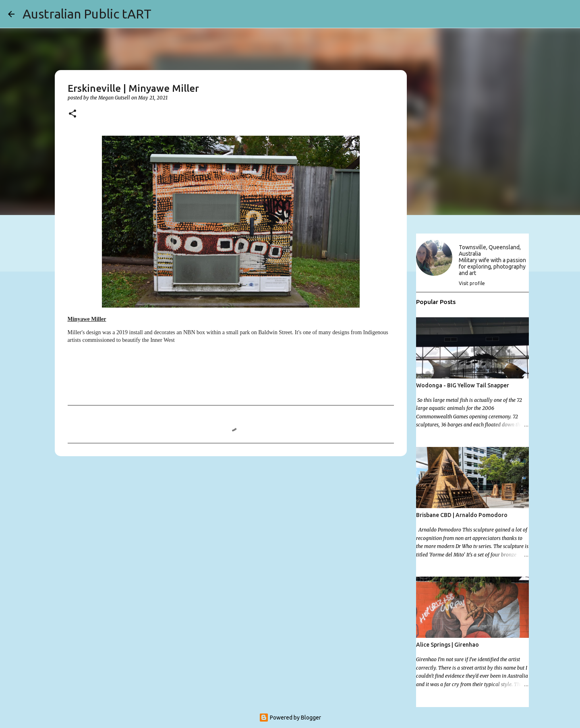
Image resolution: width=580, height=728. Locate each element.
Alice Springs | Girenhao (447, 645)
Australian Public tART (87, 14)
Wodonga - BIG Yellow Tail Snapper (463, 385)
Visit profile (472, 283)
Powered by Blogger (290, 718)
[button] (72, 114)
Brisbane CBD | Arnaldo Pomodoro (462, 515)
